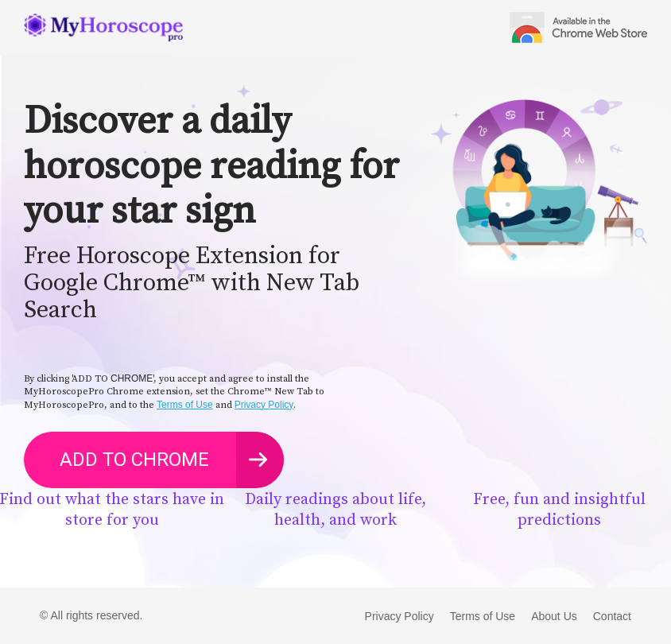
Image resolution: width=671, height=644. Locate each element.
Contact (612, 616)
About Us (554, 616)
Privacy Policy (264, 405)
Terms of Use (185, 405)
